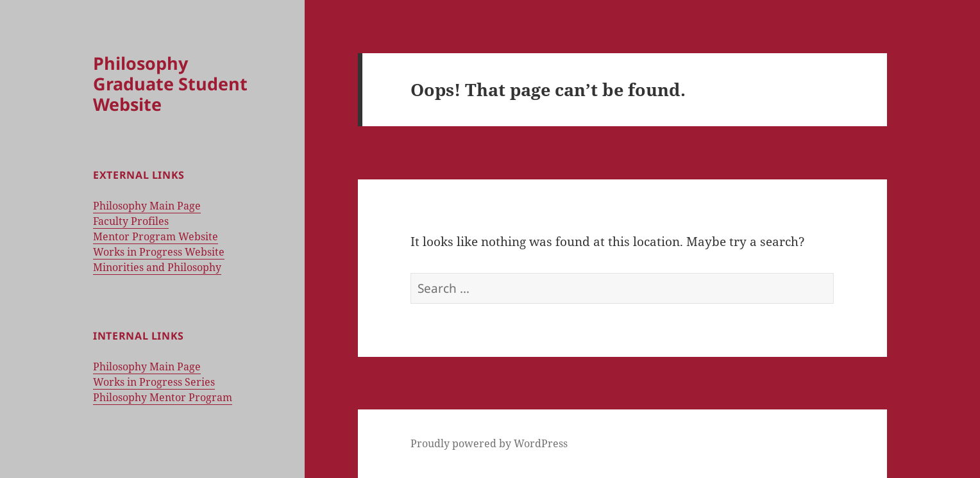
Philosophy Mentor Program (163, 397)
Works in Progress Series (154, 382)
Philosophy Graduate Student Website (170, 84)
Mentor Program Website (156, 236)
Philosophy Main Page (147, 206)
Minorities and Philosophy (157, 267)
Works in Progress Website (159, 252)
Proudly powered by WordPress (489, 443)
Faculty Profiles (131, 221)
